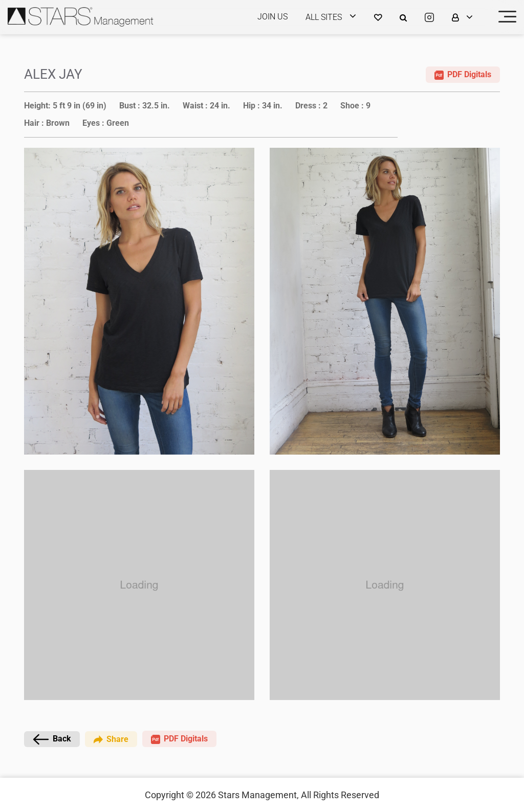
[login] (337, 17)
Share (111, 739)
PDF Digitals (463, 75)
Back (52, 739)
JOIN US (272, 17)
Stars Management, (258, 795)
